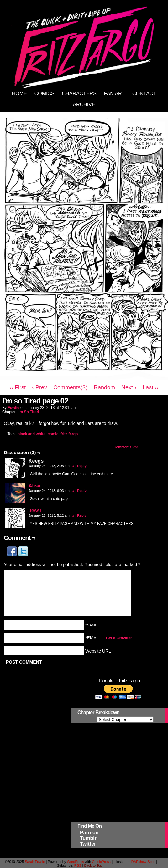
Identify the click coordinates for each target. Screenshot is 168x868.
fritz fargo (69, 434)
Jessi (35, 511)
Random (104, 387)
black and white (31, 434)
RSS (78, 865)
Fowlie (13, 408)
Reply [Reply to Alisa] (82, 491)
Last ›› (151, 387)
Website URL (98, 651)
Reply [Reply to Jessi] (82, 515)
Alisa (34, 486)
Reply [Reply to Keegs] (82, 466)
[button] (13, 555)
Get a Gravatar (119, 638)
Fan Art (114, 94)
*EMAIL (109, 638)
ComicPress (101, 862)
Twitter (88, 844)
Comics (45, 94)
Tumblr (88, 838)
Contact (144, 94)
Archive (84, 105)
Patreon (89, 833)
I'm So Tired (28, 412)
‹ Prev (39, 387)
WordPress (75, 862)
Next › (129, 387)
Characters (79, 94)
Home (19, 94)
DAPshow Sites (143, 862)
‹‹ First (18, 387)
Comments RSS (126, 447)
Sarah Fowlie (35, 862)
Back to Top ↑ (94, 865)
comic (53, 434)
